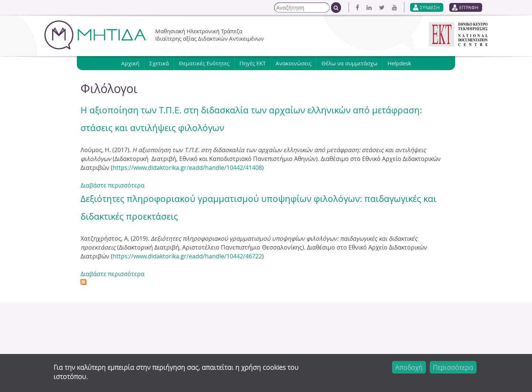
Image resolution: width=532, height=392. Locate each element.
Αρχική (130, 63)
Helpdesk (399, 63)
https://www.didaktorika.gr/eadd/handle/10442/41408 (187, 168)
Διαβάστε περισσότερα (112, 185)
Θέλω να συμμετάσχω (349, 63)
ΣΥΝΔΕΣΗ (430, 7)
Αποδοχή (409, 367)
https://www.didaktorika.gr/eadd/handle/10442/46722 (187, 256)
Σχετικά (159, 63)
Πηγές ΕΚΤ (253, 63)
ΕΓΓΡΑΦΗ (469, 7)
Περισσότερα (453, 367)
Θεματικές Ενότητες (204, 63)
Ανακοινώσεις (294, 63)
